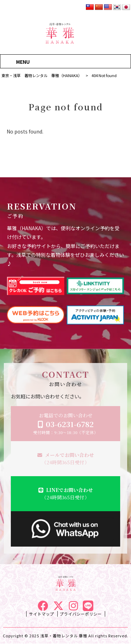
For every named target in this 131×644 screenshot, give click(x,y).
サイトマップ (42, 614)
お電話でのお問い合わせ (66, 424)
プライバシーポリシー (81, 614)
